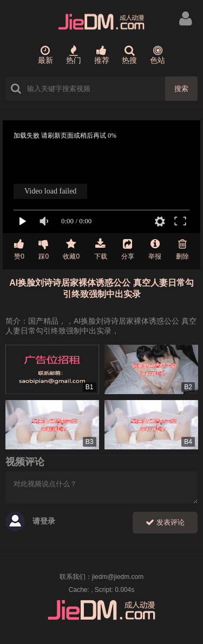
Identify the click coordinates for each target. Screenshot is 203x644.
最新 (45, 55)
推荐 (102, 55)
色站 (158, 55)
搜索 (181, 89)
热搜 (129, 55)
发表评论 (165, 522)
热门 (74, 55)
